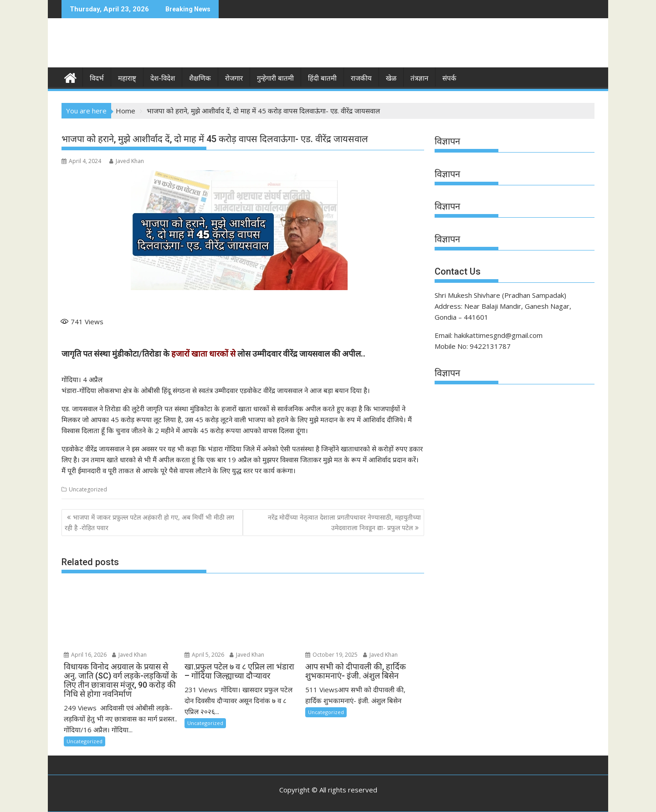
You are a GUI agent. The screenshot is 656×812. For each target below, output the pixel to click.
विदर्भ (97, 78)
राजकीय (361, 78)
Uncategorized (88, 489)
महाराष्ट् (127, 78)
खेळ (391, 78)
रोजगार (234, 78)
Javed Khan (127, 161)
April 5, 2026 (204, 655)
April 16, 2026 (85, 655)
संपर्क (449, 78)
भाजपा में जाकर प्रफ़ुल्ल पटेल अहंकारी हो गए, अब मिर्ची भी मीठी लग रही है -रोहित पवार (149, 522)
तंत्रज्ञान (419, 78)
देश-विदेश (163, 78)
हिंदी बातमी (322, 78)
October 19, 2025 (331, 655)
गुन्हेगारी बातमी (275, 78)
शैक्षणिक (200, 78)
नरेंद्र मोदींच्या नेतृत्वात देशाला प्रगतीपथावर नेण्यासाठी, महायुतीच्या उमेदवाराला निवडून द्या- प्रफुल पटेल (344, 522)
